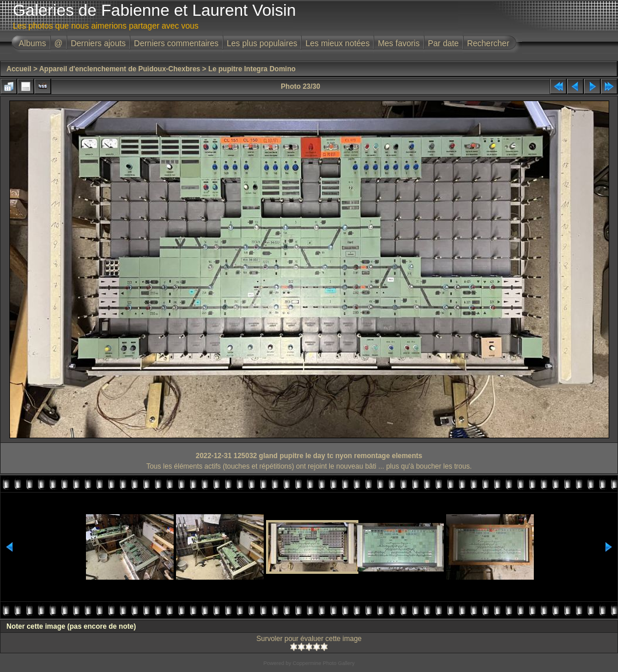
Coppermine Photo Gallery (323, 663)
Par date (443, 43)
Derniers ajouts (98, 43)
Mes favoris (399, 43)
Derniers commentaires (176, 43)
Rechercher (488, 43)
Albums (32, 43)
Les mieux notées (337, 43)
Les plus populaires (262, 43)
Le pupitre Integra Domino (252, 69)
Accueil (19, 69)
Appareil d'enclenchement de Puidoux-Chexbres (120, 69)
